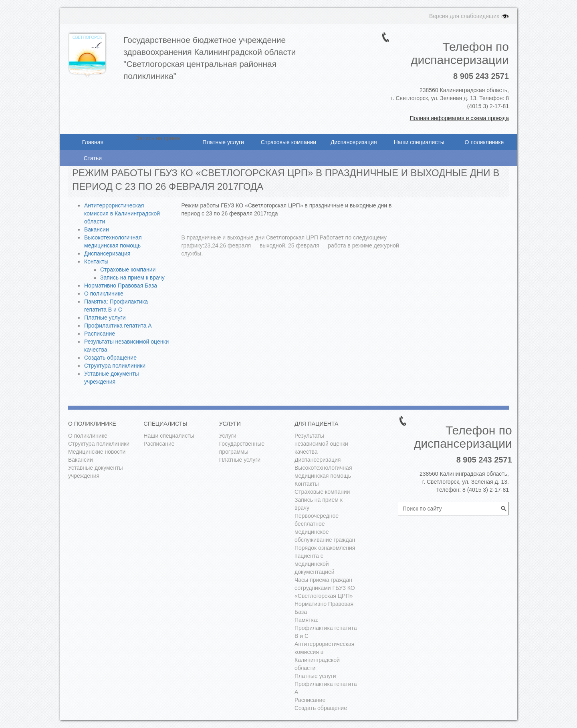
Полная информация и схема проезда (459, 118)
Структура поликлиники (115, 366)
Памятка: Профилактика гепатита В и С (326, 628)
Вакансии (97, 229)
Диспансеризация (354, 142)
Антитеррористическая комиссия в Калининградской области (122, 213)
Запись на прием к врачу (132, 278)
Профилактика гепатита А (118, 326)
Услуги (228, 436)
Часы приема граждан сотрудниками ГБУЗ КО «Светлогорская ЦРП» (325, 588)
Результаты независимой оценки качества (321, 444)
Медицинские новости (97, 452)
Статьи (93, 158)
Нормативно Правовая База (121, 286)
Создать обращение (110, 358)
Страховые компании (288, 142)
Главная (93, 142)
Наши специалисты (419, 142)
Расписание (100, 334)
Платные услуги (223, 142)
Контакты (96, 261)
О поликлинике (484, 142)
